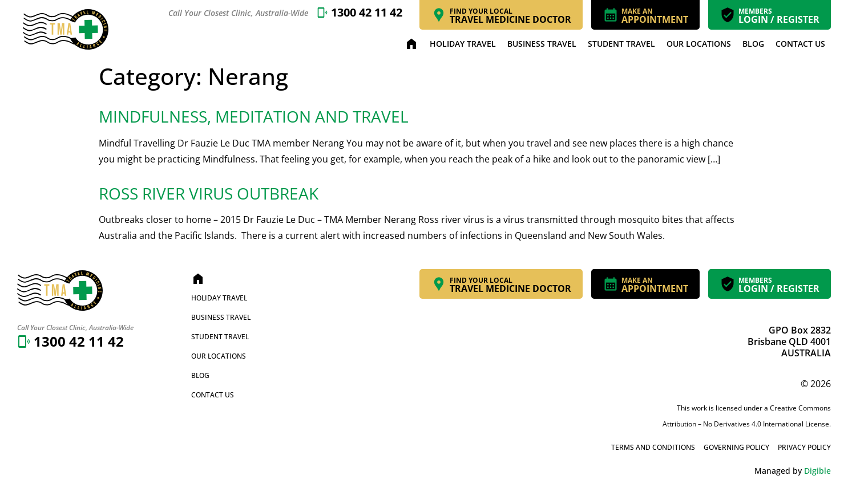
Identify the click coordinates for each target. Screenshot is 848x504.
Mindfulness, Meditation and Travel (254, 116)
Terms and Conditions (653, 447)
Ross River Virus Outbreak (209, 193)
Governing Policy (736, 447)
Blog (753, 44)
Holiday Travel (463, 44)
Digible (817, 471)
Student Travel (621, 44)
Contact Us (800, 44)
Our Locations (699, 44)
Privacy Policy (804, 447)
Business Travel (542, 44)
